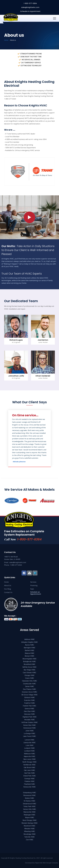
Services (33, 582)
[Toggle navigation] (55, 18)
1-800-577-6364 (30, 3)
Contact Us (8, 592)
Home (6, 582)
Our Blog (8, 589)
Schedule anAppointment (36, 593)
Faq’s (32, 589)
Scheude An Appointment (30, 11)
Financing (34, 585)
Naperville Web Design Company (47, 863)
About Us (8, 585)
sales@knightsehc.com (30, 7)
